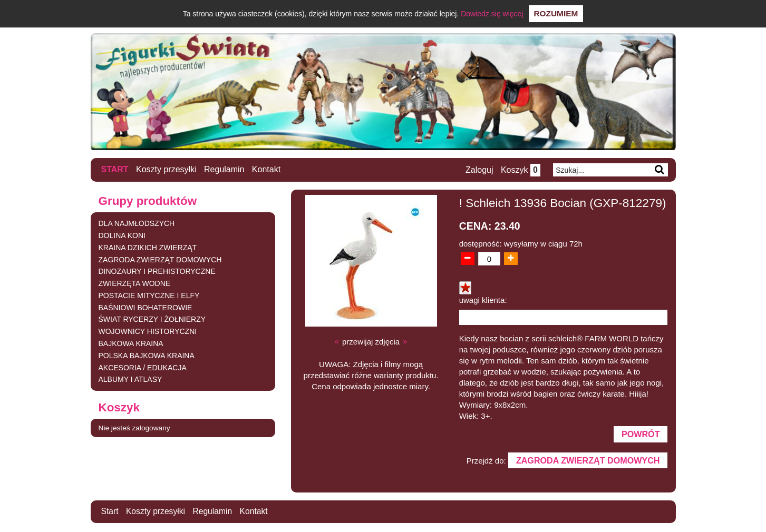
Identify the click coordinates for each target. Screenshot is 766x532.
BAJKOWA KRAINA (131, 343)
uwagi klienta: (483, 300)
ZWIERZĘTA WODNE (135, 283)
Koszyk (520, 170)
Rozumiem (556, 13)
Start (115, 169)
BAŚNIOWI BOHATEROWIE (146, 307)
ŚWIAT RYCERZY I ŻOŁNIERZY (152, 319)
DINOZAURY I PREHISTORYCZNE (157, 271)
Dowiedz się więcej (492, 14)
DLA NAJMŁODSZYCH (137, 223)
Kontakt (266, 169)
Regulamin (224, 169)
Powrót (640, 435)
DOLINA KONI (122, 235)
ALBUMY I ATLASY (130, 379)
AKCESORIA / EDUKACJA (143, 367)
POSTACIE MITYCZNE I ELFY (149, 295)
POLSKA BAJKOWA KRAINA (147, 355)
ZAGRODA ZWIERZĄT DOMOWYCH (160, 259)
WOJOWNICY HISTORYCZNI (148, 331)
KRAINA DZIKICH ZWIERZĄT (148, 247)
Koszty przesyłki (166, 169)
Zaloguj (479, 170)
